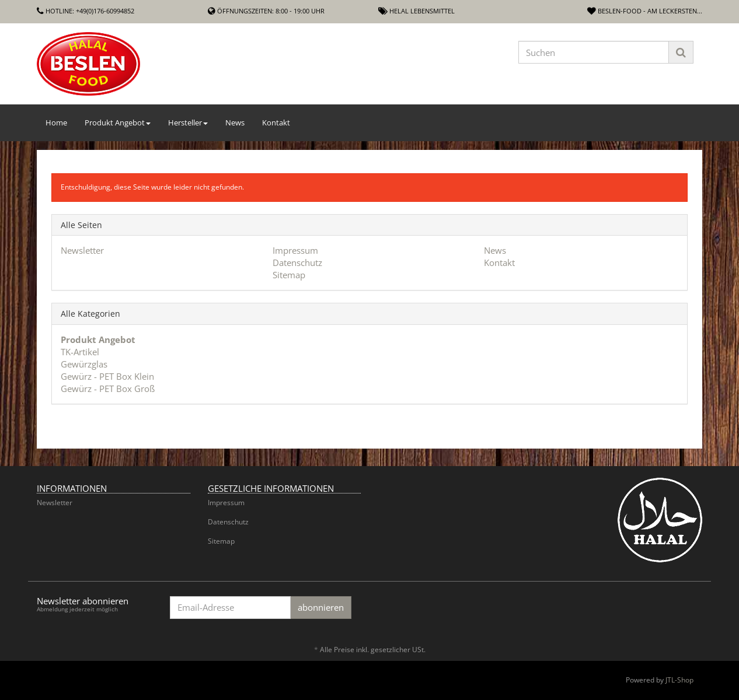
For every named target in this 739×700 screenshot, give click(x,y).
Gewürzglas (84, 364)
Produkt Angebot (118, 123)
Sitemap (289, 275)
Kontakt (276, 123)
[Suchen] (594, 52)
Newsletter (82, 250)
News (235, 123)
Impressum (295, 250)
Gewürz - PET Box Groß (108, 388)
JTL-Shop (679, 680)
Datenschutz (297, 262)
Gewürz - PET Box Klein (107, 376)
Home (56, 123)
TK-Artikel (80, 352)
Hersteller (188, 123)
